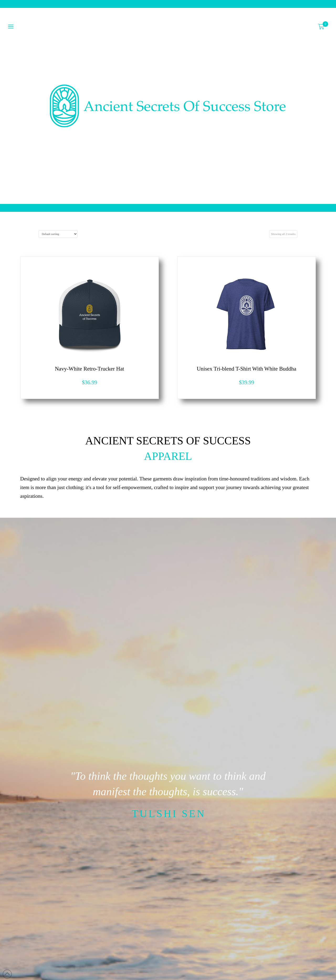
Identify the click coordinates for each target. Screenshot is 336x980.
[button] (321, 27)
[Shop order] (58, 234)
